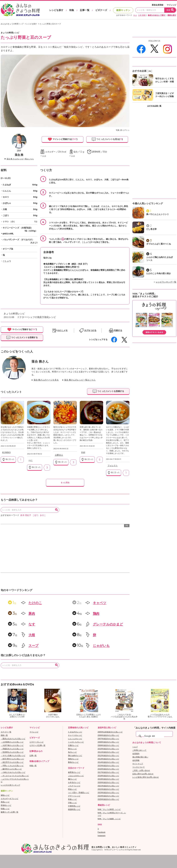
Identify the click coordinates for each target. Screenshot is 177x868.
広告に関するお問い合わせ (143, 774)
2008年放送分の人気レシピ (108, 742)
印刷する (118, 330)
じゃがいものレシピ (76, 742)
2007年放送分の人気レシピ (108, 739)
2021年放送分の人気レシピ (108, 786)
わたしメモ (62, 330)
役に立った (8, 459)
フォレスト (113, 466)
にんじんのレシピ (75, 739)
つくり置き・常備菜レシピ (79, 793)
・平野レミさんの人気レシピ (12, 766)
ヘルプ (135, 747)
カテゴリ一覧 (6, 732)
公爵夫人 (59, 455)
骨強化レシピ (6, 805)
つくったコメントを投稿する (22, 338)
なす (32, 624)
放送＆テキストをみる (154, 332)
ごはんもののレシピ (76, 776)
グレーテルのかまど (108, 624)
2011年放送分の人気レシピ (108, 752)
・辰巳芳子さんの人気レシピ (12, 762)
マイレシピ (172, 5)
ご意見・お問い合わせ (141, 770)
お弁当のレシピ (74, 782)
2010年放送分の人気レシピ (108, 749)
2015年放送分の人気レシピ (108, 766)
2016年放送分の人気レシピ (108, 769)
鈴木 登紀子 (26, 515)
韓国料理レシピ (74, 809)
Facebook (102, 832)
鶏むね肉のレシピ (75, 756)
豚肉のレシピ (73, 762)
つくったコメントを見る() (107, 139)
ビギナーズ (101, 10)
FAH (83, 452)
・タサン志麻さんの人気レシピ (13, 756)
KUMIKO (6, 452)
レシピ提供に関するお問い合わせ (146, 777)
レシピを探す (56, 10)
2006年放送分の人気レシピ (108, 735)
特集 (72, 10)
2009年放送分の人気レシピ (108, 745)
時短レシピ (72, 789)
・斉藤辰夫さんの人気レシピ (12, 749)
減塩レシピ (5, 795)
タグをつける (90, 330)
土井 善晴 (142, 15)
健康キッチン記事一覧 (10, 812)
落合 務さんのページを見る (46, 380)
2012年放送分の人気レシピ (108, 756)
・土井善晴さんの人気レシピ (12, 742)
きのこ (43, 515)
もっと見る (65, 483)
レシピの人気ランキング (10, 785)
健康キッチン (123, 10)
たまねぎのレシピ (75, 732)
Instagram (102, 836)
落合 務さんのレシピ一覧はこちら (80, 380)
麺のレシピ (72, 779)
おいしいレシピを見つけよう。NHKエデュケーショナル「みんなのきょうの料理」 (20, 10)
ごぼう (36, 515)
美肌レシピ (5, 802)
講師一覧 (4, 735)
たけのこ (35, 603)
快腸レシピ (5, 809)
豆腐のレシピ (73, 745)
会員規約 (136, 754)
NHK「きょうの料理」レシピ (109, 809)
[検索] (154, 736)
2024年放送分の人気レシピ (108, 796)
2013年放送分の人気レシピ (108, 759)
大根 (32, 635)
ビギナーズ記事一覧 (37, 745)
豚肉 (32, 614)
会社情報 (136, 760)
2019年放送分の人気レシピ (108, 779)
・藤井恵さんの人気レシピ (11, 769)
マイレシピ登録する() (63, 139)
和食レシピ (72, 799)
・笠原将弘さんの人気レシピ (12, 752)
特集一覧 (33, 766)
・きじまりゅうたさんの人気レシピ (15, 776)
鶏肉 (96, 614)
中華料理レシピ (74, 806)
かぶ (135, 15)
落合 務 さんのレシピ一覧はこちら (20, 159)
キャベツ (100, 603)
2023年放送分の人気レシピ (108, 793)
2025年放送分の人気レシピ (108, 799)
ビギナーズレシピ (37, 742)
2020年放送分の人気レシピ (108, 782)
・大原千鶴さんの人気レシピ (12, 745)
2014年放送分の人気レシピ (108, 762)
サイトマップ (138, 764)
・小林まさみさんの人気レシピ (13, 772)
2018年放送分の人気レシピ (108, 776)
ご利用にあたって (139, 750)
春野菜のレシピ (74, 772)
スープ (33, 646)
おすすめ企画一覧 (154, 106)
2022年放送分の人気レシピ (108, 789)
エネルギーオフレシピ (10, 799)
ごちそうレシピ (74, 786)
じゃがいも (101, 646)
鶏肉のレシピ (73, 759)
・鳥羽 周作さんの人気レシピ (12, 759)
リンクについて (139, 767)
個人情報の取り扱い (140, 757)
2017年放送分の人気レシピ (108, 772)
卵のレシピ (72, 749)
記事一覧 (85, 10)
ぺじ (31, 460)
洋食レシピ (72, 803)
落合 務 (19, 155)
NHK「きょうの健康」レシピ (109, 819)
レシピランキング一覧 (166, 282)
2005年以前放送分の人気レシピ (110, 732)
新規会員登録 (158, 5)
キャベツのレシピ (75, 735)
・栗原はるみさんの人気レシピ (13, 739)
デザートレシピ (74, 796)
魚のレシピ (72, 752)
